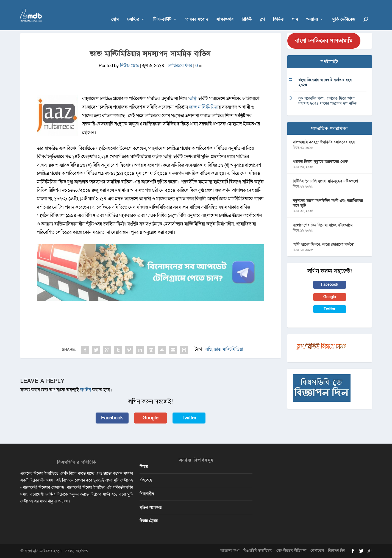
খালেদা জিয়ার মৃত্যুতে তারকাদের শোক (320, 162)
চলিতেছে (146, 480)
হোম (115, 11)
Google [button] (151, 418)
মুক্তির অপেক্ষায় (151, 507)
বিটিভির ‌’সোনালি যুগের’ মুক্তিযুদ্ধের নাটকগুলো (325, 181)
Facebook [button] (112, 418)
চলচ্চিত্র (133, 11)
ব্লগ (262, 11)
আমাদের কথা (230, 551)
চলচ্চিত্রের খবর (180, 66)
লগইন (86, 390)
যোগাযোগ (317, 551)
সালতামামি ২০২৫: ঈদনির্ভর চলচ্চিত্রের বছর (324, 142)
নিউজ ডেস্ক (129, 66)
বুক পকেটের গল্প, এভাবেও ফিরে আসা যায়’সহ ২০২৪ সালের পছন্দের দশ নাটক (327, 101)
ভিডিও (278, 11)
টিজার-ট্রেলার (149, 521)
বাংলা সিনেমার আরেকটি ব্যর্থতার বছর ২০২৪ (325, 82)
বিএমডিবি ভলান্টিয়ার (258, 551)
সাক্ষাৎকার (225, 11)
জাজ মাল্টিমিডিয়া (204, 107)
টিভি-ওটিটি (162, 11)
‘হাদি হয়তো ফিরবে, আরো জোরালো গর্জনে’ (323, 244)
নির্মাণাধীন (147, 494)
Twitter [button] (189, 418)
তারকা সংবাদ (197, 11)
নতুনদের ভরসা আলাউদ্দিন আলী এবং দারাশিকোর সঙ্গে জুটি (328, 203)
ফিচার (144, 467)
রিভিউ (247, 11)
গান (295, 11)
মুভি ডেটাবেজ (344, 11)
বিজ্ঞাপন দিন (337, 551)
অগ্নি (193, 99)
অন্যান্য (312, 11)
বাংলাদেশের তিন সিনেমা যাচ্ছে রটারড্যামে (323, 225)
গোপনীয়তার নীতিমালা (291, 551)
